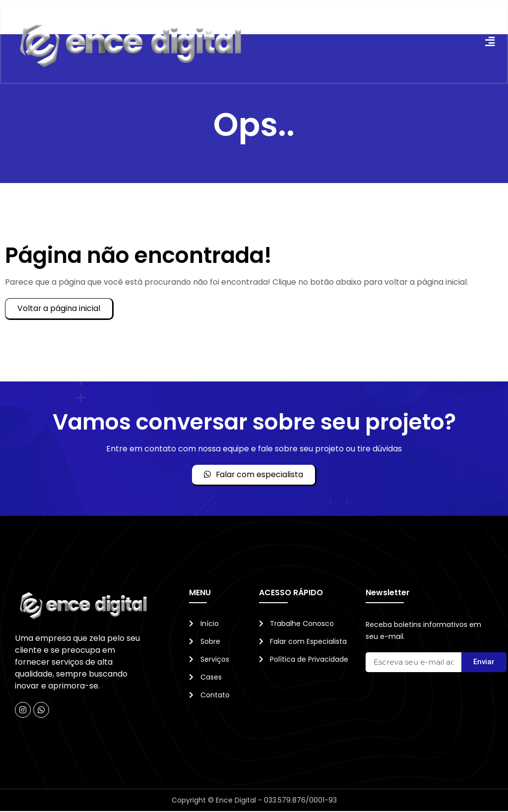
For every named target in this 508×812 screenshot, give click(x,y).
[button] (489, 42)
